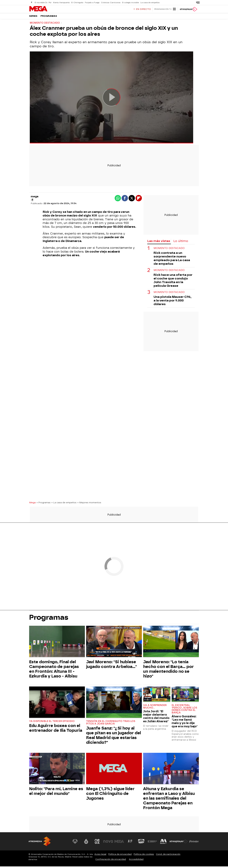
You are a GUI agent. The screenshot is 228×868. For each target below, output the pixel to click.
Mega (32, 504)
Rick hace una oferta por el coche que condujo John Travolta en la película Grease (173, 282)
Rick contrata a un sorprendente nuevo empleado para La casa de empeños (172, 260)
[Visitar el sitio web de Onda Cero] (141, 843)
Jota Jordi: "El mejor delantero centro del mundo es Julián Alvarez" (156, 718)
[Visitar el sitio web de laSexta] (86, 843)
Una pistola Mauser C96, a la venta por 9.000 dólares (173, 302)
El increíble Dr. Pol (43, 2)
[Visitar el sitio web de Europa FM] (152, 843)
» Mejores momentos (89, 504)
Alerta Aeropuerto (61, 2)
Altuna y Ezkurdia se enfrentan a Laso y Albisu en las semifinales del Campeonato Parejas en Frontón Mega (169, 800)
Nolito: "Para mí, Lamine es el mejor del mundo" (56, 793)
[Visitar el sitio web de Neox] (97, 843)
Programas (49, 17)
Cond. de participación (168, 856)
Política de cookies (144, 856)
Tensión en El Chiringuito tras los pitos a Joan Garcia (111, 724)
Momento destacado (169, 250)
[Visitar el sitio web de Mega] (119, 843)
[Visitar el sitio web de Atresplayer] (179, 843)
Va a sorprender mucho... (155, 708)
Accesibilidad (136, 861)
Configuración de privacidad (111, 861)
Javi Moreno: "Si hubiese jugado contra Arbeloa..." (111, 666)
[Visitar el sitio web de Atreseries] (130, 843)
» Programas (44, 504)
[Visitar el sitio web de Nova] (108, 843)
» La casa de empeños (64, 504)
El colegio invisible (129, 2)
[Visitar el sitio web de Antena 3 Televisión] (75, 843)
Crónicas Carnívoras (109, 2)
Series (33, 17)
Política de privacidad (120, 856)
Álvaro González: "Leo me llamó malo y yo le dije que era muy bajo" (185, 723)
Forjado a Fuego (91, 2)
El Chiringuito (77, 2)
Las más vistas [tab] (159, 243)
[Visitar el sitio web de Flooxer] (194, 843)
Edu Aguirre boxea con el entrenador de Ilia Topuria (56, 730)
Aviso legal (100, 856)
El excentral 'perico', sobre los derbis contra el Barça (184, 711)
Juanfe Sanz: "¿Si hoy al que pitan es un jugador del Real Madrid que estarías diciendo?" (114, 737)
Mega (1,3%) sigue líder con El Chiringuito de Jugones (110, 795)
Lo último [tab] (181, 243)
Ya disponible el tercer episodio (52, 723)
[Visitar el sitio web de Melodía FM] (163, 843)
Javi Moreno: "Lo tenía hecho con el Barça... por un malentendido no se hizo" (168, 671)
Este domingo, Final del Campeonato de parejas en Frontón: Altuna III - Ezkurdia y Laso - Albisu (54, 671)
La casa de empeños (148, 2)
